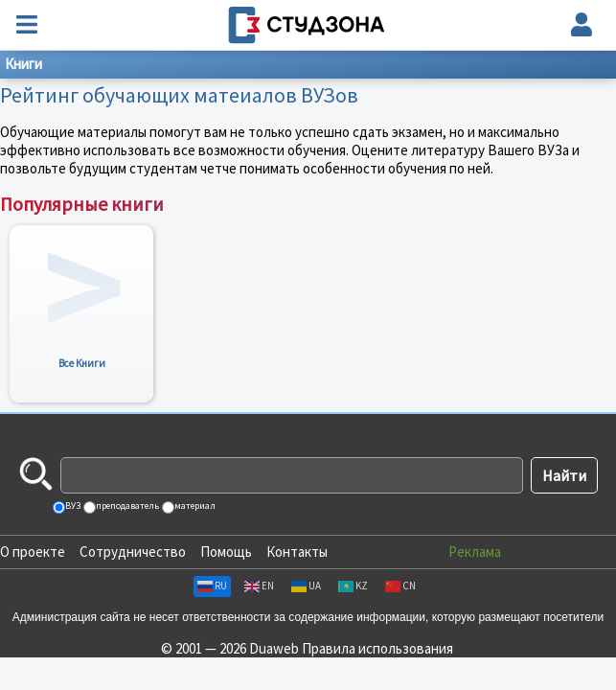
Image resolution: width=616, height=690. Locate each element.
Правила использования (377, 648)
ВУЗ (72, 506)
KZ (353, 586)
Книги (23, 64)
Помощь (226, 552)
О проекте (33, 552)
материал (194, 506)
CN (400, 586)
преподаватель (126, 506)
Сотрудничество (133, 552)
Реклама (475, 552)
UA (306, 586)
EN (259, 586)
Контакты (297, 552)
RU (212, 586)
